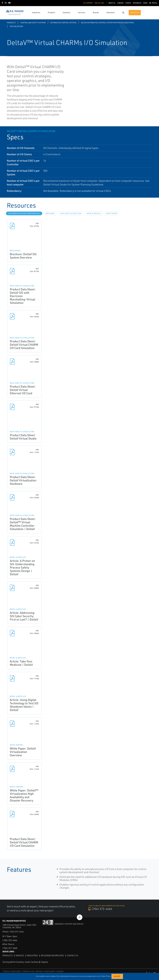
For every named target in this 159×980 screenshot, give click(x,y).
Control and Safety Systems (33, 23)
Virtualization (16, 26)
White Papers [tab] (112, 213)
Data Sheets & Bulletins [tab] (71, 213)
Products (11, 23)
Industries (33, 955)
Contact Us (74, 955)
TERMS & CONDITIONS (12, 971)
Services (20, 955)
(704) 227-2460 (10, 948)
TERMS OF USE (28, 971)
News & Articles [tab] (94, 213)
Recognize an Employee (53, 955)
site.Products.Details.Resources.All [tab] (24, 213)
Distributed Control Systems (63, 23)
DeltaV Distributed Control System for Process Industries (107, 23)
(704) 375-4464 (100, 909)
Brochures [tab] (50, 213)
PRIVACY (39, 971)
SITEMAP (60, 971)
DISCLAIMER (50, 971)
